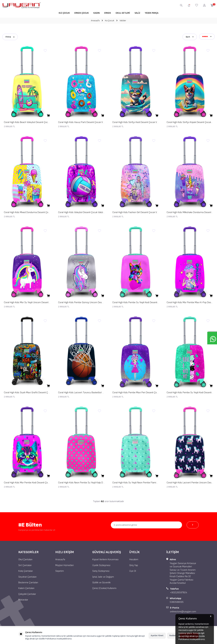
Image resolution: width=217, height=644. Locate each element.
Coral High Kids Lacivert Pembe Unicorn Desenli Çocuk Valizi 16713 (190, 482)
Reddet (173, 635)
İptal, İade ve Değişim (103, 576)
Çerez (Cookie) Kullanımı (104, 588)
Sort (190, 36)
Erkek (108, 13)
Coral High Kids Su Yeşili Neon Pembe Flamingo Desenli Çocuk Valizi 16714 (136, 482)
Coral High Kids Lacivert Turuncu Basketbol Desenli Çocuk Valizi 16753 (81, 392)
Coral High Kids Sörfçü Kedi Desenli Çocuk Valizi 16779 (136, 122)
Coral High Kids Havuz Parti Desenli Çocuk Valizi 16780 (81, 122)
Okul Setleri (123, 13)
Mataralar (23, 599)
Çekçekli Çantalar (27, 593)
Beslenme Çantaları (28, 582)
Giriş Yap (134, 565)
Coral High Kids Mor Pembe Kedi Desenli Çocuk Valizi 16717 (27, 482)
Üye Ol (133, 570)
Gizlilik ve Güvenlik (101, 582)
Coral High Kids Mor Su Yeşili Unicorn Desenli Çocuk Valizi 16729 (27, 302)
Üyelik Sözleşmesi (101, 565)
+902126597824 (179, 592)
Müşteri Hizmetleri (64, 565)
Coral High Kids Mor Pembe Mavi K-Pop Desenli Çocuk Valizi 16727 (190, 302)
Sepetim (60, 570)
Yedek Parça (152, 13)
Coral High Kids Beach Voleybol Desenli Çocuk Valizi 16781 (27, 122)
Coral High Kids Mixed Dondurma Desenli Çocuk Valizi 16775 (27, 212)
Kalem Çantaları (26, 588)
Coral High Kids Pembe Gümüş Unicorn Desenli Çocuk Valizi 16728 (81, 302)
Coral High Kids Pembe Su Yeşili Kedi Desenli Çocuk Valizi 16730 (136, 302)
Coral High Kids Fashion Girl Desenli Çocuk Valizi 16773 (136, 212)
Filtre (10, 36)
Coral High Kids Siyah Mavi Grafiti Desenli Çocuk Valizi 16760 (27, 392)
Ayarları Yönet (157, 635)
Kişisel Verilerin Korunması (105, 559)
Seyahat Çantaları (27, 576)
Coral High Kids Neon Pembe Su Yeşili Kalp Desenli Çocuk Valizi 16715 (81, 482)
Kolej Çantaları (26, 570)
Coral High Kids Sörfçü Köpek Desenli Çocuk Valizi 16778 (190, 122)
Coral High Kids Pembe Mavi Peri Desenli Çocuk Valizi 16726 (136, 392)
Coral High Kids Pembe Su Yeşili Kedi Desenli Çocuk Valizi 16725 (190, 392)
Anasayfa (95, 21)
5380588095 (177, 601)
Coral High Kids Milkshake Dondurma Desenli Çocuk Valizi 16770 (190, 212)
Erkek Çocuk (82, 13)
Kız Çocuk (64, 13)
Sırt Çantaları (25, 565)
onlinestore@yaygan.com (183, 611)
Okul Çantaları (25, 559)
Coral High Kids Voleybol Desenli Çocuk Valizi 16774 (81, 212)
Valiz (137, 13)
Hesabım (134, 559)
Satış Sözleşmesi (101, 570)
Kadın (97, 13)
